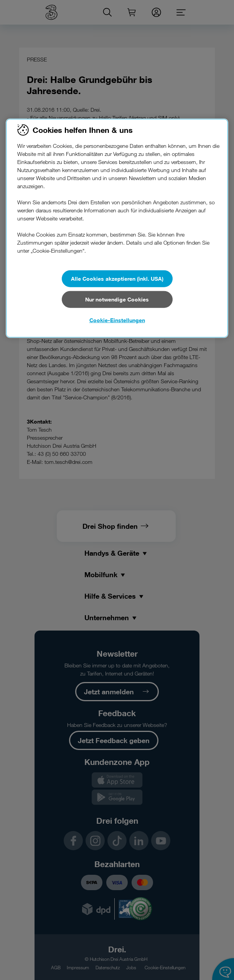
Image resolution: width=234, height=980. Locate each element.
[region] (117, 228)
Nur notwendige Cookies (117, 299)
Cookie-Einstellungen (117, 320)
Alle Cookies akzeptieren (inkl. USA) (117, 279)
